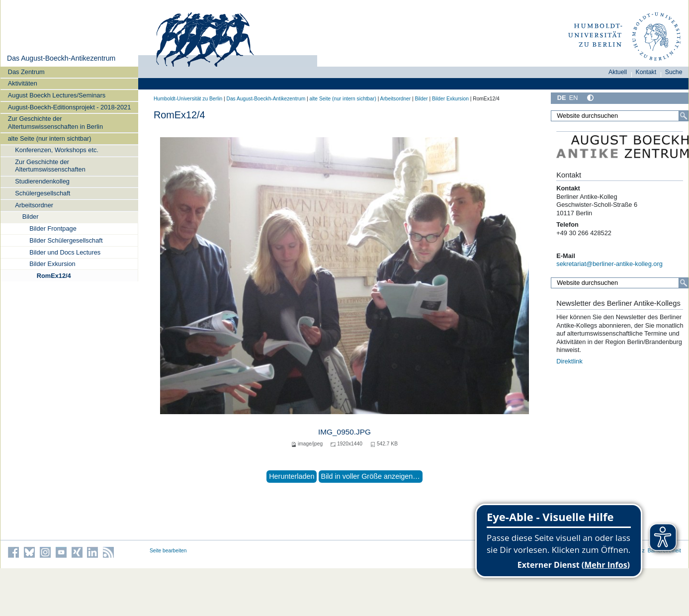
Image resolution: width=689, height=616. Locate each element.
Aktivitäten (23, 83)
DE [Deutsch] (562, 98)
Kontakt (646, 72)
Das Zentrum (26, 72)
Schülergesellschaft (43, 193)
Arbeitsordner (34, 205)
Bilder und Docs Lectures (65, 252)
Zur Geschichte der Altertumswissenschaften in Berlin (55, 122)
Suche (674, 72)
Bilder (31, 217)
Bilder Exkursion (52, 264)
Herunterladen (292, 476)
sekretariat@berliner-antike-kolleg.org (609, 264)
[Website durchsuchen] (620, 116)
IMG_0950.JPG (344, 432)
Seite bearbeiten (168, 551)
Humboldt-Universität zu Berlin (188, 99)
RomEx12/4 (54, 276)
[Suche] (684, 116)
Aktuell (618, 72)
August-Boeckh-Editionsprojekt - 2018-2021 (70, 107)
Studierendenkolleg (42, 181)
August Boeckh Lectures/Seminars (57, 95)
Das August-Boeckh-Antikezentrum (61, 58)
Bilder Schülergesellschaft (66, 240)
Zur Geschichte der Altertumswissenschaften (50, 166)
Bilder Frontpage (53, 228)
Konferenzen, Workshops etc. (57, 150)
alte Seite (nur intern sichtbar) (50, 138)
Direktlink (569, 361)
